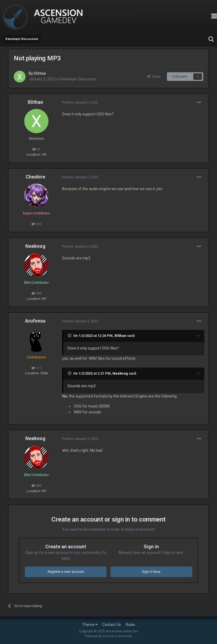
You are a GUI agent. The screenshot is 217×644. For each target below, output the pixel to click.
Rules (130, 625)
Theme (90, 625)
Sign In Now (151, 572)
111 (36, 368)
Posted (80, 102)
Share (154, 76)
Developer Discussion (78, 79)
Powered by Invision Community (108, 636)
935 (36, 224)
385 (36, 293)
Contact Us (112, 625)
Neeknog (35, 246)
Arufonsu (35, 321)
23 (36, 149)
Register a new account (66, 572)
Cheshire (35, 177)
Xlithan (40, 73)
